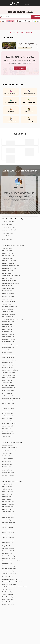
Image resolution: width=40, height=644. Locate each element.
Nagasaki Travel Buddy (8, 515)
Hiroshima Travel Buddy (8, 504)
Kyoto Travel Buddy (7, 487)
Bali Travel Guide (7, 429)
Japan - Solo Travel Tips (8, 222)
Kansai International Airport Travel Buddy (13, 582)
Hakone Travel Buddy (8, 492)
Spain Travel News (7, 453)
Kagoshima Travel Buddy (9, 522)
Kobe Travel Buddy (7, 497)
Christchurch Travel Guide (9, 388)
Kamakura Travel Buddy (8, 502)
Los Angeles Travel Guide (9, 390)
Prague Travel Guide (7, 332)
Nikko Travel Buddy (7, 509)
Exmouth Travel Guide (8, 317)
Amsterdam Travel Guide (9, 373)
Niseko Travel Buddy (8, 577)
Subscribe (20, 68)
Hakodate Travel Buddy (8, 533)
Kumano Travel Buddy (8, 599)
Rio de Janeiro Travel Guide (9, 281)
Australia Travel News (8, 445)
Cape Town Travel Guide (8, 288)
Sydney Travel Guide (8, 431)
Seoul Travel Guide (7, 286)
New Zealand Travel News (9, 456)
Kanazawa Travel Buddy (8, 517)
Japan (22, 32)
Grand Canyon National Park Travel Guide (13, 319)
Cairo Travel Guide (7, 304)
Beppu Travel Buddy (7, 546)
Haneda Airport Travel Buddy (10, 579)
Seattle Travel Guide (7, 299)
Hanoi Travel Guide (7, 329)
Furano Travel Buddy (8, 543)
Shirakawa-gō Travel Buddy (9, 573)
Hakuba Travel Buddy (8, 597)
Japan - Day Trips (7, 236)
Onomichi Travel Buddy (8, 604)
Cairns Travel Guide (7, 436)
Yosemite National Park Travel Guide (11, 276)
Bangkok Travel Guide (8, 426)
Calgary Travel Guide (8, 271)
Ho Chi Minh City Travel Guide (10, 307)
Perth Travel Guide (7, 419)
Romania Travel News (8, 462)
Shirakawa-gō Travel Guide (9, 261)
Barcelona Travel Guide (8, 404)
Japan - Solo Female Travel (9, 230)
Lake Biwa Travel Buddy (8, 551)
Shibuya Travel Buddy (8, 594)
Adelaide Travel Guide (8, 396)
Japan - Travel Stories (8, 233)
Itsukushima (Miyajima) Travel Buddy (11, 561)
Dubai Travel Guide (7, 393)
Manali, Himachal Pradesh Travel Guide (12, 398)
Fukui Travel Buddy (7, 592)
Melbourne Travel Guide (8, 434)
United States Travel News (9, 450)
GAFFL (9, 32)
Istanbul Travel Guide (8, 414)
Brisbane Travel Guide (8, 416)
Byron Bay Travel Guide (8, 401)
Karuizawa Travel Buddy (8, 540)
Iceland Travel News (7, 464)
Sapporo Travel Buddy (8, 525)
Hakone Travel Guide (8, 253)
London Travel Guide (8, 406)
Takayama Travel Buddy (8, 538)
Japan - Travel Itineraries (9, 228)
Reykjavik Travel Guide (8, 363)
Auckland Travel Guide (8, 409)
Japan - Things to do (7, 224)
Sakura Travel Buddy (8, 602)
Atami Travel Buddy (7, 535)
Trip (19, 21)
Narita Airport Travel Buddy (9, 584)
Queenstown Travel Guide (9, 375)
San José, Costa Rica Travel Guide (11, 283)
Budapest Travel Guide (8, 334)
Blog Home (16, 32)
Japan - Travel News (7, 239)
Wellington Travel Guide (8, 342)
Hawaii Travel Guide (7, 273)
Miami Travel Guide (7, 327)
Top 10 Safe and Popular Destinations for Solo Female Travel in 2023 (28, 44)
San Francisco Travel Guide (9, 360)
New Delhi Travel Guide (8, 348)
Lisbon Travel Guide (7, 353)
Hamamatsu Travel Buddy (9, 566)
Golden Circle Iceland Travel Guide (11, 266)
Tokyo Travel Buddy (7, 484)
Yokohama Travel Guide (8, 258)
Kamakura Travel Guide (8, 256)
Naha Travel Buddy (7, 563)
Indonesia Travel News (8, 475)
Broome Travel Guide (8, 368)
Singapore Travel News (8, 473)
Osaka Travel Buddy (7, 489)
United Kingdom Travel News (10, 448)
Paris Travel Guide (7, 421)
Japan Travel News (7, 470)
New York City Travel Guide (9, 424)
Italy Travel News (7, 467)
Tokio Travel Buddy (7, 589)
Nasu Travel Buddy (7, 553)
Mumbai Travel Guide (8, 309)
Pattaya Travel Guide (8, 291)
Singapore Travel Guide (8, 322)
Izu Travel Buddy (7, 520)
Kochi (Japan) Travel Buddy (9, 568)
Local (28, 21)
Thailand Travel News (8, 458)
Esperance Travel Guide (8, 293)
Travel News (29, 32)
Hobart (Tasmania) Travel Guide (10, 370)
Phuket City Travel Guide (9, 378)
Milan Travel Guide (7, 278)
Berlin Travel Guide (7, 350)
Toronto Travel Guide (8, 312)
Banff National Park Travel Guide (10, 345)
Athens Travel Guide (7, 383)
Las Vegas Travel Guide (8, 385)
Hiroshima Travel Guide (8, 263)
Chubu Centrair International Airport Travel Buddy (15, 587)
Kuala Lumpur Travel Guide (9, 268)
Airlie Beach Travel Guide (9, 314)
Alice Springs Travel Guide (9, 355)
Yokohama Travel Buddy (8, 512)
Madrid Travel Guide (7, 324)
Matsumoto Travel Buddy (9, 558)
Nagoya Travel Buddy (8, 494)
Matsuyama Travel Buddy (9, 556)
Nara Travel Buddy (7, 499)
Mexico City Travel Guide (9, 339)
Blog (10, 21)
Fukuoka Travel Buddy (8, 507)
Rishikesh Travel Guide (8, 297)
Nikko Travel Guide (7, 251)
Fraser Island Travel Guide (9, 302)
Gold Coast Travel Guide (8, 337)
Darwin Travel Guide (7, 411)
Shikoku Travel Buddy (8, 528)
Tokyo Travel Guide (7, 248)
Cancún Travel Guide (8, 365)
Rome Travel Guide (7, 380)
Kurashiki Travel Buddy (8, 571)
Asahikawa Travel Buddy (8, 548)
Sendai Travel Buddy (8, 530)
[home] (15, 3)
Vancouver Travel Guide (8, 358)
